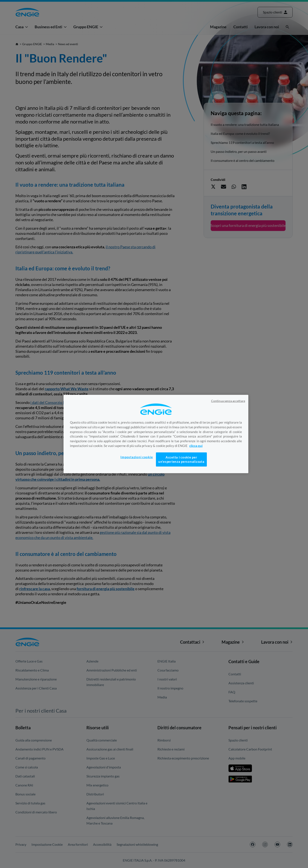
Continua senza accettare (228, 401)
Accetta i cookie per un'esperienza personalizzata (181, 459)
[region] (156, 434)
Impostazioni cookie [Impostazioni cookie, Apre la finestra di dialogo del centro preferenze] (137, 457)
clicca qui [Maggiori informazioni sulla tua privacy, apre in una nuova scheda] (196, 446)
